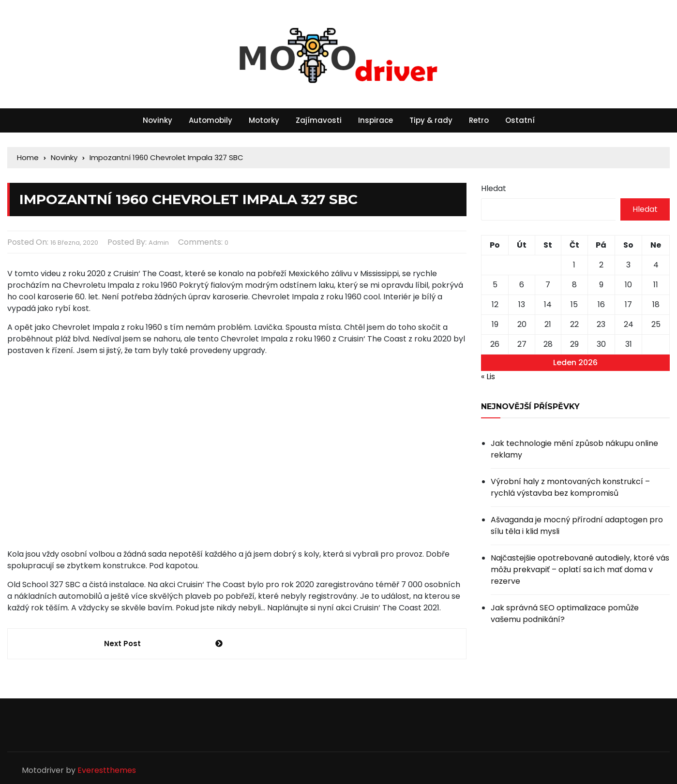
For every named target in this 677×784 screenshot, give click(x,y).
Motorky (264, 120)
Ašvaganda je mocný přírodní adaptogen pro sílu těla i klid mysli (577, 525)
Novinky (158, 120)
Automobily (211, 120)
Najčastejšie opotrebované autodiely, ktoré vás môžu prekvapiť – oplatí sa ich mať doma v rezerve (580, 570)
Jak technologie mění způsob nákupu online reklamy (574, 449)
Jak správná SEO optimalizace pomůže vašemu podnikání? (565, 614)
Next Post (122, 643)
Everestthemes (107, 770)
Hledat (494, 188)
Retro (479, 120)
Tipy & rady (431, 120)
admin (159, 243)
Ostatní (520, 120)
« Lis (488, 377)
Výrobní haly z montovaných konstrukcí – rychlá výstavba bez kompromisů (570, 487)
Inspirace (376, 120)
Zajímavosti (319, 120)
